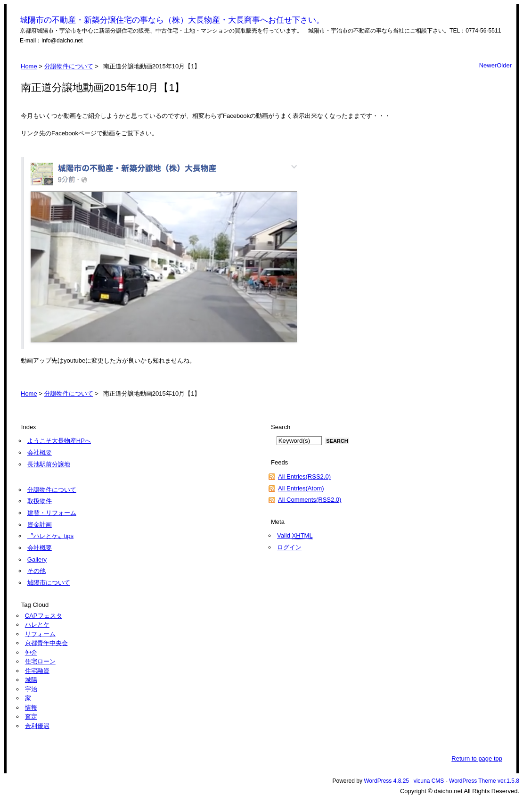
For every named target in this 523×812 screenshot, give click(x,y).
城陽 (31, 680)
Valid (295, 536)
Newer (488, 65)
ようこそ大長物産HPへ (59, 441)
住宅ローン (40, 661)
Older (504, 65)
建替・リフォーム (52, 513)
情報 (31, 708)
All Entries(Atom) (301, 488)
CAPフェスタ (44, 616)
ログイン (289, 547)
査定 (31, 717)
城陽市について (49, 583)
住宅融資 (37, 671)
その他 (37, 571)
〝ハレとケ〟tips (50, 536)
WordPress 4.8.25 (386, 781)
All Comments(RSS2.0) (310, 500)
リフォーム (40, 634)
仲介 (31, 652)
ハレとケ (37, 625)
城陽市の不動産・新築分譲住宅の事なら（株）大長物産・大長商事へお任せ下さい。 (172, 20)
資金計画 (40, 525)
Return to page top (477, 758)
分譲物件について (69, 66)
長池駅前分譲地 (49, 464)
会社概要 (40, 452)
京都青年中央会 (46, 643)
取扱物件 (40, 501)
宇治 (31, 689)
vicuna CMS (429, 781)
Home (29, 66)
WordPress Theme (473, 781)
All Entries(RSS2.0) (304, 476)
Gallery (37, 559)
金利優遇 (37, 726)
